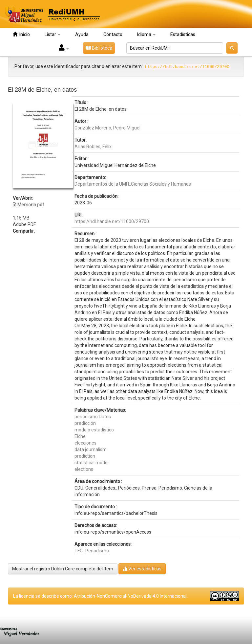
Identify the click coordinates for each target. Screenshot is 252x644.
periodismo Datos (93, 417)
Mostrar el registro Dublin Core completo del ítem (63, 569)
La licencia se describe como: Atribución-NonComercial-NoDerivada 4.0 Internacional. (100, 596)
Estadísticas (183, 34)
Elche (80, 436)
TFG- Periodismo (92, 551)
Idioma (146, 34)
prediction (85, 456)
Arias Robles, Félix (93, 147)
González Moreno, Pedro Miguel (107, 128)
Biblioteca (99, 48)
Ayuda (82, 34)
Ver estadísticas (142, 569)
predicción (85, 423)
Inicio (21, 34)
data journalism (91, 449)
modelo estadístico (94, 430)
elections (84, 469)
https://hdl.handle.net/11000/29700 (112, 221)
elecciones (85, 443)
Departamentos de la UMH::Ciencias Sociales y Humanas (133, 184)
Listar (52, 34)
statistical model (92, 463)
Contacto (113, 34)
